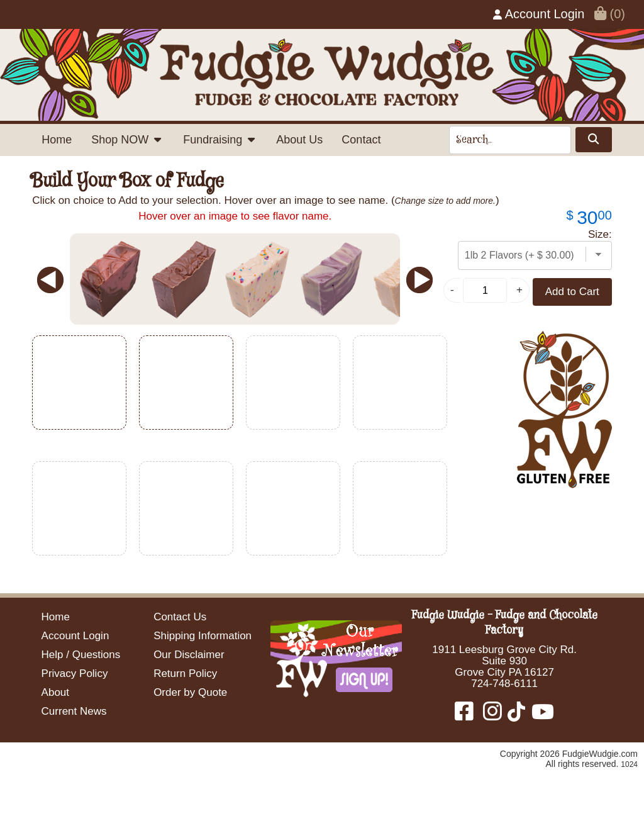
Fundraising (220, 140)
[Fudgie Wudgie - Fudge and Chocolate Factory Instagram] (492, 716)
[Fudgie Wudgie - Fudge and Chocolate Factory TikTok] (515, 716)
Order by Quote (190, 692)
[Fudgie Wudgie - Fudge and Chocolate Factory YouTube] (541, 716)
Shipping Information (203, 636)
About (55, 692)
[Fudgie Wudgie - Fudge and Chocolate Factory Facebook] (467, 716)
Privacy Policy (75, 673)
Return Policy (185, 673)
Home (57, 140)
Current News (74, 711)
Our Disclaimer (189, 655)
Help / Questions (81, 655)
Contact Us (180, 617)
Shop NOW (127, 140)
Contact (361, 140)
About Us (299, 140)
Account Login (539, 14)
